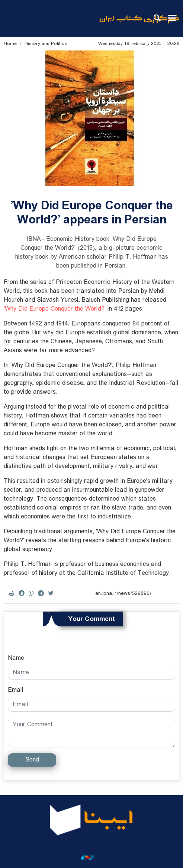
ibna (139, 24)
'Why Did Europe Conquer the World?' (55, 309)
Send (32, 760)
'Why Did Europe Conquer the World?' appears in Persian (92, 213)
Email (16, 690)
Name (16, 658)
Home (10, 44)
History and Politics (46, 44)
